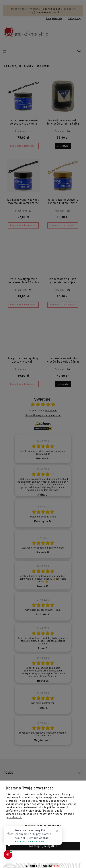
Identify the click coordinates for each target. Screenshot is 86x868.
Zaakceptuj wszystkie (43, 846)
